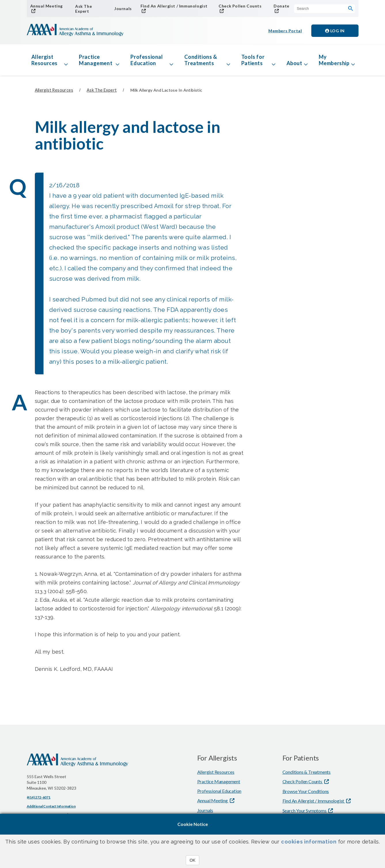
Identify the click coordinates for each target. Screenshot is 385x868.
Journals (123, 9)
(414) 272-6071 (39, 797)
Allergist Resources (44, 60)
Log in (335, 31)
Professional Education (147, 60)
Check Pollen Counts (240, 6)
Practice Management (96, 60)
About (294, 63)
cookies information (309, 842)
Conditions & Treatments (201, 60)
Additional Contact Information (51, 806)
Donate (281, 6)
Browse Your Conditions (306, 791)
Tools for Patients (253, 60)
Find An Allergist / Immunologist (174, 6)
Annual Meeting (47, 6)
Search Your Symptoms (305, 811)
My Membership (334, 60)
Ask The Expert (84, 9)
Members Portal (285, 31)
